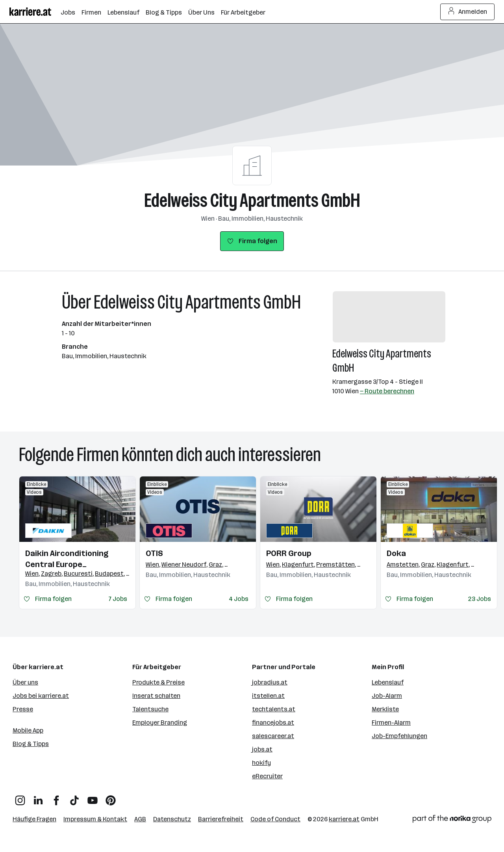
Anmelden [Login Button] (468, 12)
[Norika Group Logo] (452, 820)
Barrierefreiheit (221, 819)
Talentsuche (150, 709)
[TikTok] (74, 797)
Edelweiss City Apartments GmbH (252, 200)
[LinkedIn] (38, 797)
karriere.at (344, 819)
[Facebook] (56, 797)
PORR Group (289, 553)
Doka (396, 553)
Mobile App (28, 730)
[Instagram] (20, 797)
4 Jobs (239, 599)
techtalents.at (274, 709)
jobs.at (262, 749)
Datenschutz (172, 819)
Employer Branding (160, 723)
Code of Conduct (275, 819)
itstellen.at (268, 696)
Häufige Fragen (34, 819)
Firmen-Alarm (391, 723)
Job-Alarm (387, 696)
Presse (23, 709)
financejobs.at (273, 723)
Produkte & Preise (158, 682)
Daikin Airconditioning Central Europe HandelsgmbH (67, 559)
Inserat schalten (156, 696)
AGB (140, 819)
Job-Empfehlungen (399, 736)
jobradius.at (270, 682)
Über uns (25, 682)
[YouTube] (93, 797)
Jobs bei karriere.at (41, 696)
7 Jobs (118, 599)
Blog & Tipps (31, 744)
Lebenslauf (388, 682)
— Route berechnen (387, 391)
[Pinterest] (111, 797)
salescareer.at (273, 736)
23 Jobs (480, 599)
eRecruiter (267, 776)
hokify (261, 763)
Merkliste (385, 709)
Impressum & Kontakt (95, 819)
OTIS (154, 553)
